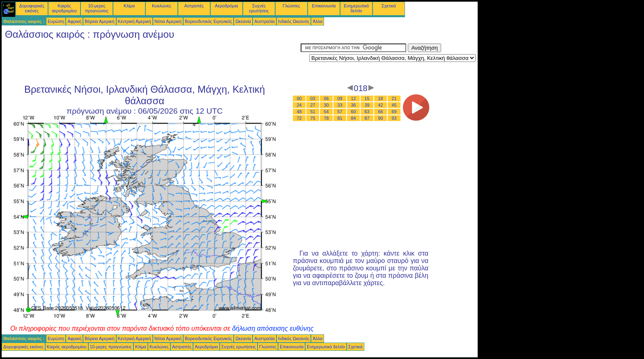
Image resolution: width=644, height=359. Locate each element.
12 (354, 98)
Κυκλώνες (162, 6)
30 (327, 105)
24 (299, 105)
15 (367, 98)
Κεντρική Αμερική (135, 21)
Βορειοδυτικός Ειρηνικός (208, 21)
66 (381, 112)
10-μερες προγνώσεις (97, 8)
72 (299, 118)
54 (327, 112)
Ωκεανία (243, 21)
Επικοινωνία (324, 6)
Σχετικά (389, 6)
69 (394, 112)
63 (367, 112)
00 (299, 98)
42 (381, 105)
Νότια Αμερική (168, 21)
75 (313, 118)
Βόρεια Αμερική (99, 21)
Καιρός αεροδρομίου (64, 8)
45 (394, 105)
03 (313, 98)
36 (354, 105)
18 (381, 98)
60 (354, 112)
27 (313, 105)
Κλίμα (129, 6)
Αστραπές (194, 6)
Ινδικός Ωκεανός (294, 21)
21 (394, 98)
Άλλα (317, 21)
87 (367, 118)
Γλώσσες (291, 6)
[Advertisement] (151, 62)
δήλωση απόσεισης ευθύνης (273, 328)
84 (354, 118)
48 (299, 112)
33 (340, 105)
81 (340, 118)
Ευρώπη (56, 21)
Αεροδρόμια (226, 6)
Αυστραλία (264, 21)
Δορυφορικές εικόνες (32, 8)
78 (327, 118)
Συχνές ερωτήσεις (259, 8)
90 (381, 118)
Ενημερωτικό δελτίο (356, 8)
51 (313, 112)
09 (340, 98)
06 (327, 98)
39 (367, 105)
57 (340, 112)
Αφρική (74, 21)
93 (394, 118)
